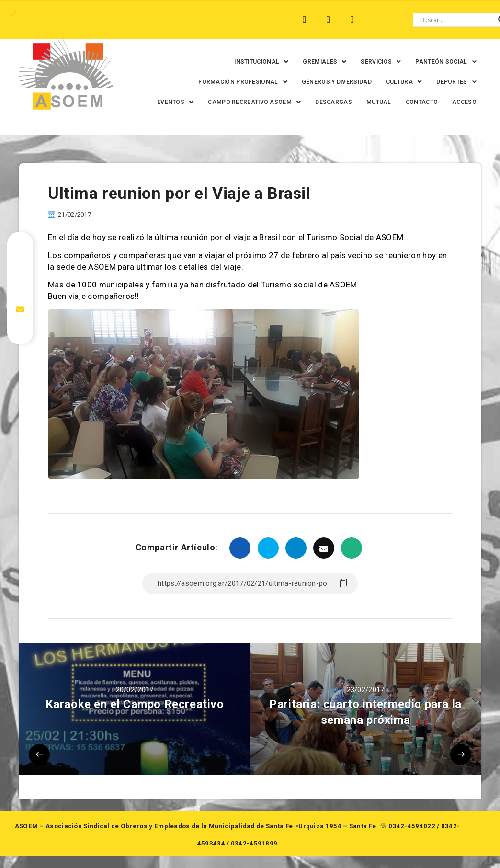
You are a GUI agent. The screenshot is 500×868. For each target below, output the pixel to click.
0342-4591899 (254, 863)
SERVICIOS (374, 62)
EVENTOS (207, 102)
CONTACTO (453, 102)
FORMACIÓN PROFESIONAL (236, 82)
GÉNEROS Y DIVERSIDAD (330, 82)
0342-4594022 (412, 846)
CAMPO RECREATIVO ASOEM (286, 102)
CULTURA (397, 82)
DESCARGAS (365, 102)
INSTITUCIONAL (255, 62)
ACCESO (458, 122)
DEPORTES (450, 82)
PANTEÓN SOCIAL (439, 62)
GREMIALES (318, 62)
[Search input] (457, 20)
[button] (255, 62)
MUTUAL (410, 102)
